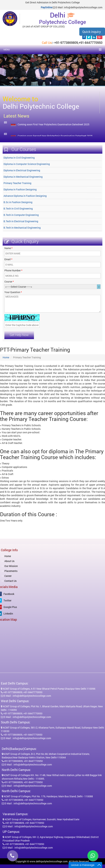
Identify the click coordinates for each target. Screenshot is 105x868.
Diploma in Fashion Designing (20, 189)
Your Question (13, 292)
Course (9, 282)
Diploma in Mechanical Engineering (23, 177)
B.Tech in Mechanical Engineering (22, 228)
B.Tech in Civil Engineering (18, 209)
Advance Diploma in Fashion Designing (25, 196)
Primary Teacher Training (17, 183)
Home (6, 357)
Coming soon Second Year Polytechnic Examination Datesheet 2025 (55, 136)
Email (8, 259)
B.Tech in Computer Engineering (21, 215)
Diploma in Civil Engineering (19, 158)
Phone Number (13, 270)
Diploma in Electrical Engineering (22, 170)
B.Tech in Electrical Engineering (21, 221)
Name (8, 248)
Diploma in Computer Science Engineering (27, 164)
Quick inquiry (92, 32)
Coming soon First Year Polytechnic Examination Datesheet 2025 (53, 124)
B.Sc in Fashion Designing (18, 202)
